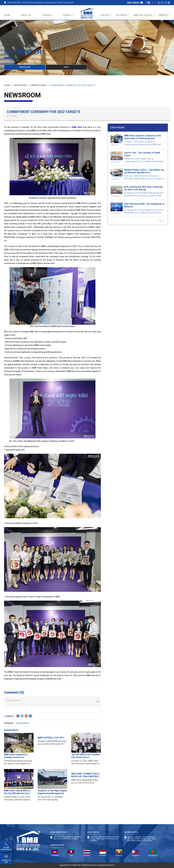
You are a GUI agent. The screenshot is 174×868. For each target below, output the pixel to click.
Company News (38, 85)
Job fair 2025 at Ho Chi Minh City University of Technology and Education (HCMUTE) (86, 756)
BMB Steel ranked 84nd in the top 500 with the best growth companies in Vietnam (17, 792)
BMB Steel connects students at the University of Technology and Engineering (143, 137)
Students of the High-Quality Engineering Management (52, 792)
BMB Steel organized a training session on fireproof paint (16, 756)
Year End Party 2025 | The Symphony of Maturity (144, 205)
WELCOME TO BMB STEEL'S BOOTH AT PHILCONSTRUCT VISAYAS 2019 (86, 775)
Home (7, 85)
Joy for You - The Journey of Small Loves (142, 154)
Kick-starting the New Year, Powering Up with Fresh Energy (143, 188)
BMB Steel (77, 127)
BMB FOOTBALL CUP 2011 (51, 738)
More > (162, 221)
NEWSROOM (25, 67)
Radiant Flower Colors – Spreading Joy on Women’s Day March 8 (144, 171)
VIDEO (66, 67)
